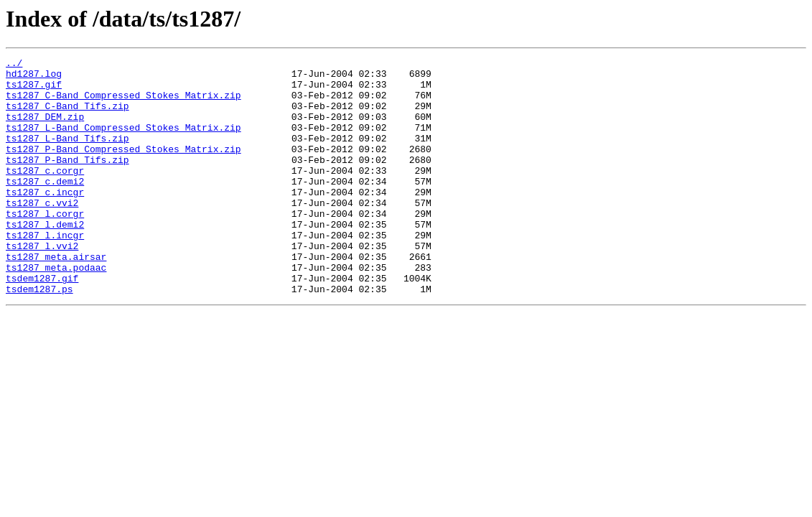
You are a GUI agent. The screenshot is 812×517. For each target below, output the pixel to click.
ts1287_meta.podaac (56, 310)
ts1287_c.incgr (45, 220)
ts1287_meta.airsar (56, 297)
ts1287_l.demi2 (45, 258)
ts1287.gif (34, 90)
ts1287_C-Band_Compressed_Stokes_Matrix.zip (123, 103)
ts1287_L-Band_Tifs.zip (67, 155)
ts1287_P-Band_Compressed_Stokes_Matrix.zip (123, 168)
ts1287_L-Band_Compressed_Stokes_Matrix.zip (123, 142)
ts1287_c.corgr (45, 194)
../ (14, 65)
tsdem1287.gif (42, 323)
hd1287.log (34, 78)
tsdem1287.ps (39, 336)
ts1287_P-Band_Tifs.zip (67, 181)
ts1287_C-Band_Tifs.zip (67, 116)
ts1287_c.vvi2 (42, 233)
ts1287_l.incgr (45, 271)
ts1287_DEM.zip (45, 129)
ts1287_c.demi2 (45, 207)
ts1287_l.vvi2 (42, 284)
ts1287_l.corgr (45, 246)
